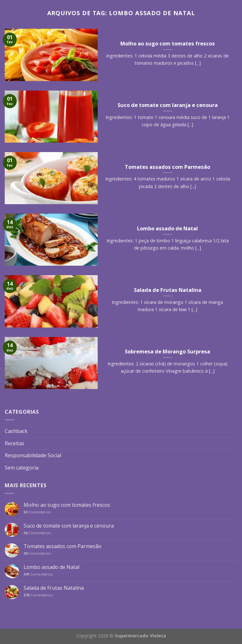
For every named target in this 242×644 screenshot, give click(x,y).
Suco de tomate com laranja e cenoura (69, 526)
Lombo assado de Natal (52, 567)
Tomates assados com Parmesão (63, 546)
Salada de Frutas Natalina (54, 588)
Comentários (37, 512)
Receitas (14, 443)
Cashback (16, 431)
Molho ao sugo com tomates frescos (67, 505)
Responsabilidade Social (33, 455)
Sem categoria (22, 468)
